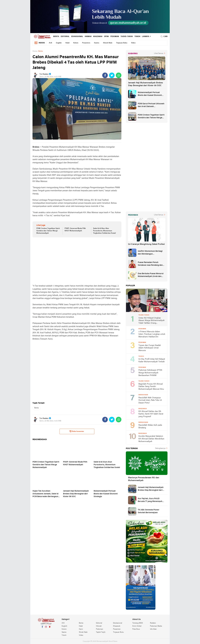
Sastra (97, 43)
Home (35, 51)
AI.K (50, 43)
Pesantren (86, 43)
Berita (56, 37)
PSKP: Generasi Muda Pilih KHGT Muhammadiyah (75, 230)
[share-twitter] (112, 75)
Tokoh (137, 37)
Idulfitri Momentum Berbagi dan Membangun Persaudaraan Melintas (150, 253)
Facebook (42, 628)
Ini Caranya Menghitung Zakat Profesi (146, 244)
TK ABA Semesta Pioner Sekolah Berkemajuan (149, 511)
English (59, 43)
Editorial (65, 37)
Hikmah (88, 37)
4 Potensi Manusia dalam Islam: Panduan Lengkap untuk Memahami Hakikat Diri (152, 334)
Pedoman (115, 37)
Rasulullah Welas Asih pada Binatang (150, 426)
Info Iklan (153, 629)
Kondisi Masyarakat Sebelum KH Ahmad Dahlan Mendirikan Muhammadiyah (151, 439)
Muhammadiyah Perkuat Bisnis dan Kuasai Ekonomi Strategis (150, 94)
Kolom (76, 43)
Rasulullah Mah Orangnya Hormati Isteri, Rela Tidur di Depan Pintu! (150, 400)
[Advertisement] (77, 261)
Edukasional (77, 37)
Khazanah (98, 37)
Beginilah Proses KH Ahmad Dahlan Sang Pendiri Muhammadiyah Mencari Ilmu (151, 387)
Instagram (46, 628)
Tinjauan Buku (122, 43)
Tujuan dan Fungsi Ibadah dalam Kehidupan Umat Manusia (150, 348)
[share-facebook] (105, 75)
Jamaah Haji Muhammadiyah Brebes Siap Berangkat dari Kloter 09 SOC (145, 84)
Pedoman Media (156, 626)
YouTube (50, 628)
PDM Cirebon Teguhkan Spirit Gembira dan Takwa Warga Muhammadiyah (48, 231)
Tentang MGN (138, 623)
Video (133, 43)
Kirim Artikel (137, 626)
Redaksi (153, 623)
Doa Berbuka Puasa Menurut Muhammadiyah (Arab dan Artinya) (151, 275)
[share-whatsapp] (119, 75)
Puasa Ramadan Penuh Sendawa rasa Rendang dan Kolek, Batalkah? (150, 264)
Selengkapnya (160, 448)
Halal (67, 43)
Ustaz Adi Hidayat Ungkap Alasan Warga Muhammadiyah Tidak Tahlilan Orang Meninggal (152, 321)
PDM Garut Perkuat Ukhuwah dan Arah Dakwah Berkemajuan (151, 105)
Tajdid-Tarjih (127, 37)
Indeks (40, 43)
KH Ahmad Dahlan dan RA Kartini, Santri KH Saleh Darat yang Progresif (151, 414)
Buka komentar (77, 431)
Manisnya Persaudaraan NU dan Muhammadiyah (144, 479)
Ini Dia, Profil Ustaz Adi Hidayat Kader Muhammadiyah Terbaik (152, 360)
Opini (106, 37)
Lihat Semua (159, 53)
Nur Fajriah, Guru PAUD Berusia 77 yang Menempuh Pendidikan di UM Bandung (150, 500)
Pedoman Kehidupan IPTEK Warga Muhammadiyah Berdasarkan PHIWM (150, 373)
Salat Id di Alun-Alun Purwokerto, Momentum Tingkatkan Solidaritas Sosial (104, 231)
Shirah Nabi (108, 43)
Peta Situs (136, 629)
